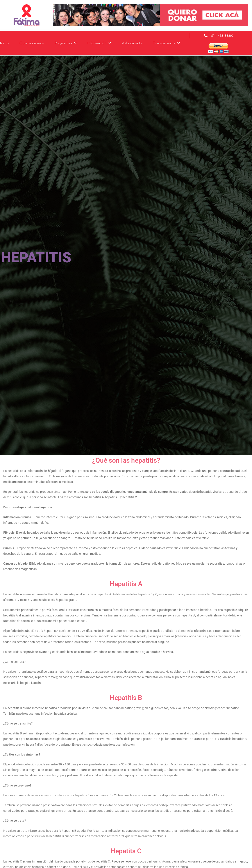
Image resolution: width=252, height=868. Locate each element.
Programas (65, 43)
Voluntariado (132, 43)
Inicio (4, 43)
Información (99, 43)
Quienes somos (32, 43)
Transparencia (166, 43)
